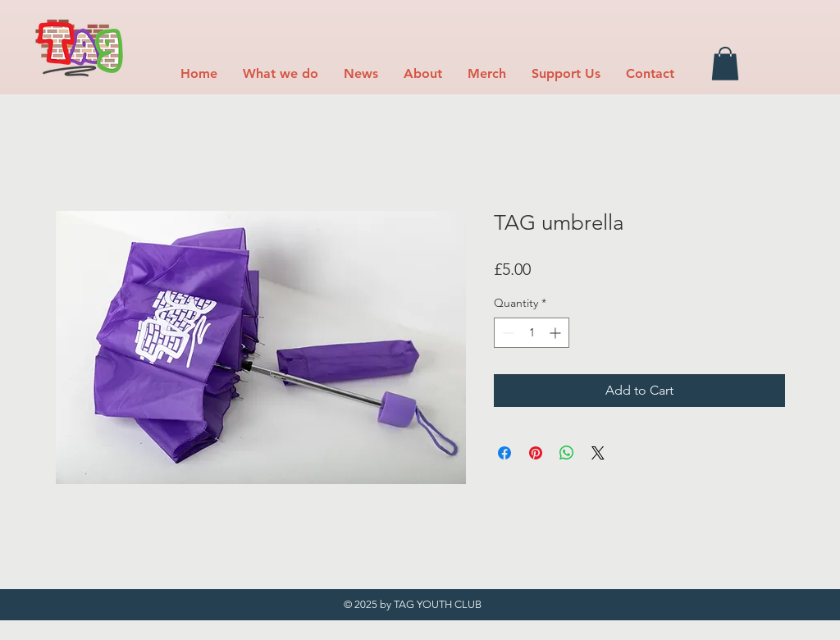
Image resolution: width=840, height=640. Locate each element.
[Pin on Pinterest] (536, 453)
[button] (281, 73)
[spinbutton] (532, 333)
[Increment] (557, 333)
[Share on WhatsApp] (567, 453)
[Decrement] (507, 333)
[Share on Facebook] (504, 453)
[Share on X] (598, 453)
